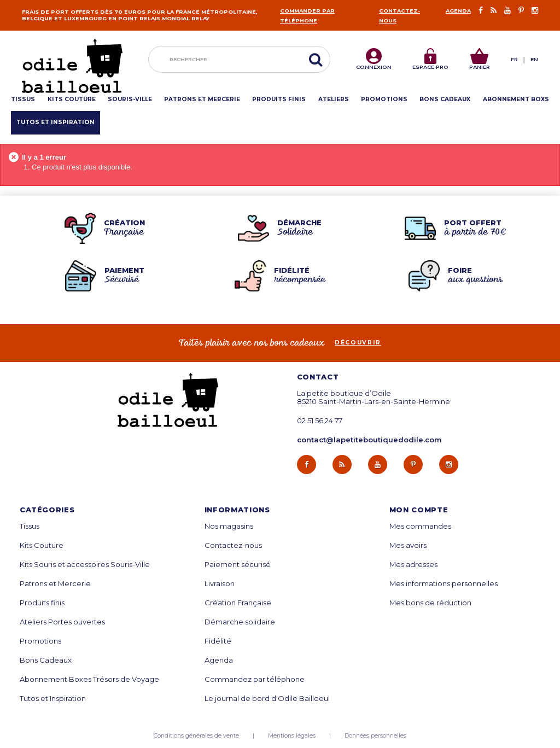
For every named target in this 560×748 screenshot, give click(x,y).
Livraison (220, 584)
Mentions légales (292, 736)
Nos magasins (229, 526)
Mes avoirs (408, 545)
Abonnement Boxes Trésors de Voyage (89, 679)
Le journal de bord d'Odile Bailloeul (267, 699)
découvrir (358, 343)
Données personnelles (375, 736)
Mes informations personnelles (444, 584)
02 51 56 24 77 (320, 421)
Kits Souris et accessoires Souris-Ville (85, 565)
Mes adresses (413, 565)
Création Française (238, 603)
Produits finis (42, 603)
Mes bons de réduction (430, 603)
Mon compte (419, 510)
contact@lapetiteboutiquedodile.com (369, 440)
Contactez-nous (233, 545)
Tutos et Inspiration (53, 699)
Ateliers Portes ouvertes (62, 622)
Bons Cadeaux (46, 660)
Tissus (30, 526)
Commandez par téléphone (255, 679)
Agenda (458, 11)
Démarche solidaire (240, 622)
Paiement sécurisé (238, 565)
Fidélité (218, 641)
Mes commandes (420, 526)
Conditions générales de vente (196, 736)
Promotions (40, 641)
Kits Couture (42, 545)
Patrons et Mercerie (55, 584)
